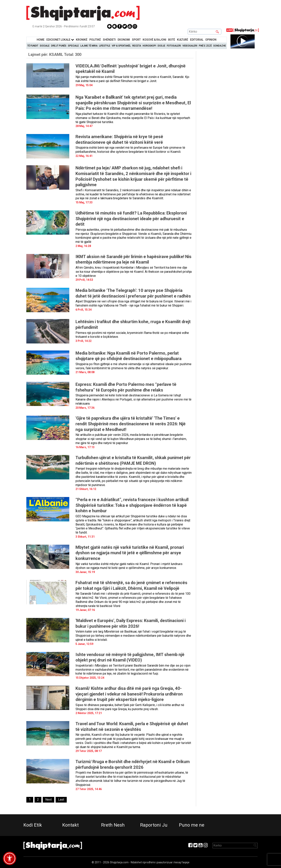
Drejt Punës (59, 46)
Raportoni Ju (154, 825)
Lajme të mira (89, 46)
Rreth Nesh (113, 825)
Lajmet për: (55, 55)
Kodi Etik (33, 825)
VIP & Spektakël (121, 46)
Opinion (211, 40)
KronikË (82, 40)
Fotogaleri (174, 46)
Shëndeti (109, 40)
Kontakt (70, 825)
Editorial (197, 40)
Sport (136, 40)
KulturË (183, 40)
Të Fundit (33, 46)
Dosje (161, 46)
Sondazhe (220, 46)
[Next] (48, 800)
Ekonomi (124, 40)
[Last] (61, 800)
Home (41, 40)
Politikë (95, 40)
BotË (172, 40)
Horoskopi (149, 46)
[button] (10, 858)
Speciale (73, 46)
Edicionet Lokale (60, 40)
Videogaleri (190, 46)
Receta (137, 46)
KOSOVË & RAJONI (154, 40)
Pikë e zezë (205, 46)
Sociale (45, 46)
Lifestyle (105, 46)
